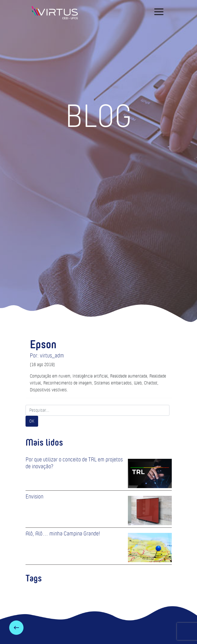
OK (32, 421)
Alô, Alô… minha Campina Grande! (63, 533)
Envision (34, 496)
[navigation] (159, 12)
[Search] (97, 410)
